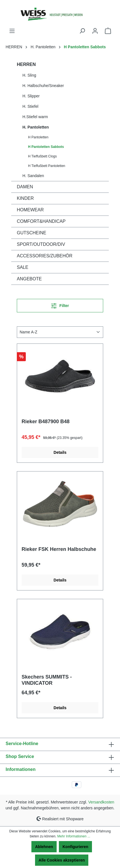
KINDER (25, 198)
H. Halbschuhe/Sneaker (43, 86)
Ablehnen (44, 847)
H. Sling (29, 75)
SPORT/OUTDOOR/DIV (41, 244)
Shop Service (20, 756)
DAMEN (25, 187)
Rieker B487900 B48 (46, 422)
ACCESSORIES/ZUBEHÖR (45, 256)
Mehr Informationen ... (74, 836)
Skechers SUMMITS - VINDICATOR (47, 680)
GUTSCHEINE (32, 233)
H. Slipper (31, 96)
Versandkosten (101, 802)
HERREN (26, 64)
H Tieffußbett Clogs (42, 156)
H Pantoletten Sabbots (46, 147)
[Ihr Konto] (95, 31)
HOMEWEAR (30, 210)
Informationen (21, 769)
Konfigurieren (75, 847)
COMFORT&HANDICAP (41, 221)
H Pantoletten (38, 137)
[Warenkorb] (108, 31)
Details (60, 452)
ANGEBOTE (29, 279)
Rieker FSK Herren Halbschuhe (59, 549)
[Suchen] (82, 31)
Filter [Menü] (60, 305)
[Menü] (12, 31)
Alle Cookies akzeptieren (62, 860)
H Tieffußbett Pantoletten (47, 166)
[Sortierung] (60, 332)
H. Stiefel (30, 106)
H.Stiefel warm (35, 117)
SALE (23, 267)
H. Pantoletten (36, 127)
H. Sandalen (33, 176)
